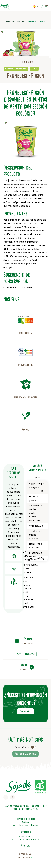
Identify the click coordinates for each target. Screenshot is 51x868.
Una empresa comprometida (26, 839)
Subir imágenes (22, 747)
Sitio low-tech (26, 836)
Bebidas (26, 822)
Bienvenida (11, 22)
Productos (22, 22)
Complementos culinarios (26, 825)
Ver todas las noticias (26, 754)
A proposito (26, 832)
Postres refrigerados (26, 819)
